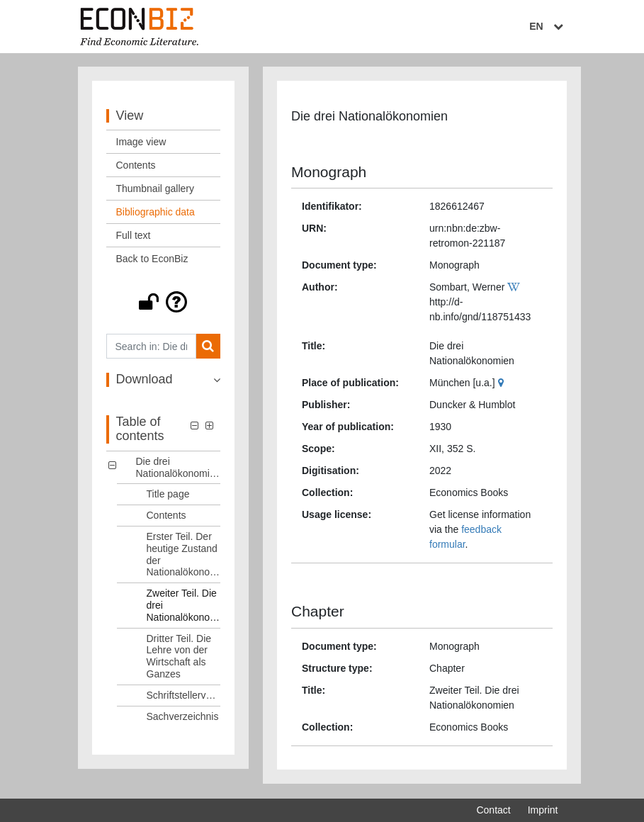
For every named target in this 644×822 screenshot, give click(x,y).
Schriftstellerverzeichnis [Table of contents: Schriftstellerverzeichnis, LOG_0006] (184, 696)
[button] (164, 303)
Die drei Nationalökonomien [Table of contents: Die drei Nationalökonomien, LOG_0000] (179, 468)
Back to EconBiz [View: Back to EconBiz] (152, 260)
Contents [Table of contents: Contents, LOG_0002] (166, 517)
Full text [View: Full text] (134, 237)
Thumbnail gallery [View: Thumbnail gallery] (156, 190)
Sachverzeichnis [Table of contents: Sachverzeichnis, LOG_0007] (183, 717)
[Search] (208, 348)
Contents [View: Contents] (136, 167)
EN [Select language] (548, 26)
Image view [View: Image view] (141, 143)
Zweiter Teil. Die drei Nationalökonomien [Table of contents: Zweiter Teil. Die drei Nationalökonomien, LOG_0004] (184, 607)
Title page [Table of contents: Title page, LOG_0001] (168, 495)
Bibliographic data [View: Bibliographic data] (156, 213)
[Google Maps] (503, 384)
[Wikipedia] (515, 288)
